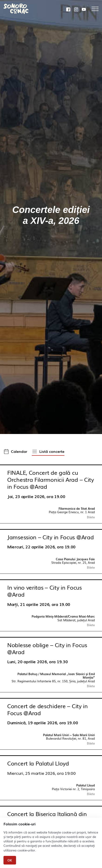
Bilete (91, 517)
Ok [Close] (10, 860)
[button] (15, 452)
